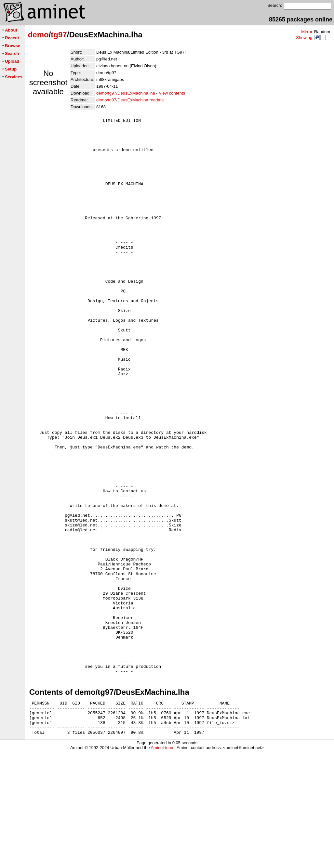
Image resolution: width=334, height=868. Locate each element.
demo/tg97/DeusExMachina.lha (126, 93)
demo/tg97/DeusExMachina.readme (130, 100)
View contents (172, 93)
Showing (304, 38)
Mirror (307, 32)
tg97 (59, 35)
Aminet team (162, 866)
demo (38, 35)
